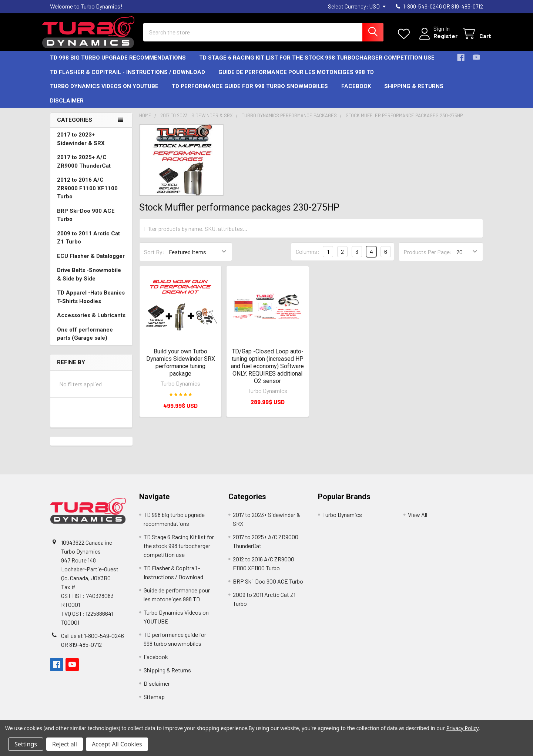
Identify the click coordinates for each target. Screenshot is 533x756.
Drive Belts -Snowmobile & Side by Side (89, 280)
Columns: (308, 258)
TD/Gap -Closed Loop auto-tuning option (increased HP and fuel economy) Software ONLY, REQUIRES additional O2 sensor (267, 372)
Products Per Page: (428, 258)
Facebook (356, 93)
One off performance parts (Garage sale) (85, 340)
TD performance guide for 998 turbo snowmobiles (250, 93)
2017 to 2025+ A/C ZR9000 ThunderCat (84, 167)
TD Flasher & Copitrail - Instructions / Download (128, 78)
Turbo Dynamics (342, 521)
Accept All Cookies (117, 744)
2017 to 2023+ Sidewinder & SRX (81, 145)
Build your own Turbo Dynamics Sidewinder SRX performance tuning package (181, 368)
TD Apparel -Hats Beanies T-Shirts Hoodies (91, 303)
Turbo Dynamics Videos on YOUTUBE (104, 93)
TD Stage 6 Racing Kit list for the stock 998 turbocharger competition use (317, 64)
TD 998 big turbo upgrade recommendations (118, 64)
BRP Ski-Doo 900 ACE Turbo (86, 221)
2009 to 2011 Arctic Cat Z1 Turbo (88, 244)
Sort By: (154, 258)
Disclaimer (67, 107)
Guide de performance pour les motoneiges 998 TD (296, 78)
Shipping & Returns (414, 93)
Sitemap (154, 703)
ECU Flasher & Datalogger (91, 262)
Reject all (65, 744)
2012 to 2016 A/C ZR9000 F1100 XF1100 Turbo (87, 194)
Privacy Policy (462, 728)
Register (437, 40)
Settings (26, 744)
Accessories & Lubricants (91, 321)
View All (418, 521)
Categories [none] (75, 126)
